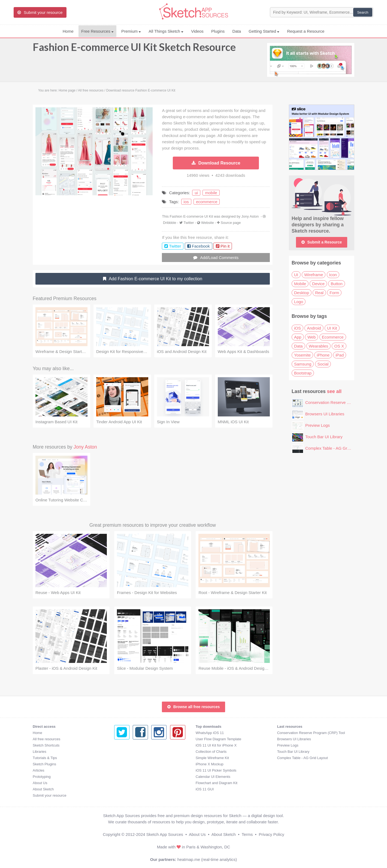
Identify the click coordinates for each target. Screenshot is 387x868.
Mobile (300, 284)
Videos (197, 31)
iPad (340, 355)
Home (68, 31)
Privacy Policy (271, 834)
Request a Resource (306, 31)
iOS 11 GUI (123, 789)
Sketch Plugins (44, 764)
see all (334, 391)
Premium (131, 31)
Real (319, 293)
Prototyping (42, 777)
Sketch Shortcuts (46, 745)
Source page (231, 223)
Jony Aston (250, 216)
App (298, 337)
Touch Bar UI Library (324, 437)
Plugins (218, 31)
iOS (297, 328)
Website (208, 223)
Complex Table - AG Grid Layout (335, 448)
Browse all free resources (194, 707)
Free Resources (97, 31)
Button (336, 284)
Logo (299, 302)
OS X (339, 346)
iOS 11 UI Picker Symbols (135, 770)
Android (314, 328)
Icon (333, 275)
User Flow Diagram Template (137, 739)
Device (318, 284)
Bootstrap (303, 373)
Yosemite (302, 355)
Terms (247, 834)
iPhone (323, 355)
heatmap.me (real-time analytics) (207, 859)
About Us (40, 783)
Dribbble (170, 223)
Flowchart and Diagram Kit (135, 783)
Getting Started (264, 31)
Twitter (189, 223)
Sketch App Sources (165, 834)
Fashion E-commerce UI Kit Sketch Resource (134, 50)
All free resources (46, 739)
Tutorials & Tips (45, 758)
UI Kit (332, 328)
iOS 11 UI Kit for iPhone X (135, 745)
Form (334, 293)
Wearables (318, 346)
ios (186, 202)
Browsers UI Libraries (325, 414)
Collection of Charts (130, 752)
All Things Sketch (166, 31)
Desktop (302, 293)
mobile (211, 193)
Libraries (40, 752)
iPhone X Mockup (128, 764)
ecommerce (207, 202)
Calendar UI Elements (131, 777)
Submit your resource (50, 795)
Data (237, 31)
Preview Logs (318, 425)
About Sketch (43, 789)
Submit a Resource (322, 242)
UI (296, 275)
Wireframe (314, 275)
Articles (39, 770)
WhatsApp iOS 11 (128, 733)
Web (312, 337)
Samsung (303, 364)
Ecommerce (333, 337)
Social (323, 364)
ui (196, 193)
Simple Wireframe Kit (131, 758)
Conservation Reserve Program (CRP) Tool (344, 402)
